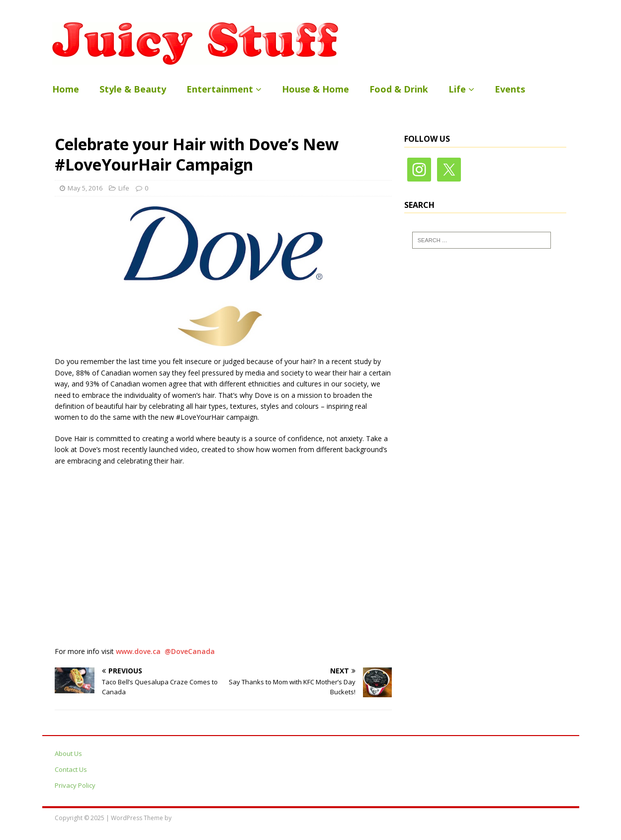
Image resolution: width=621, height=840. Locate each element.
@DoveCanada (190, 651)
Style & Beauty (133, 89)
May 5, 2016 (85, 188)
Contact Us (71, 769)
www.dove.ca (138, 651)
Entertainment (220, 89)
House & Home (315, 89)
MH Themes (190, 818)
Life (457, 89)
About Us (68, 753)
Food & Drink (399, 89)
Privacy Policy (75, 785)
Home (66, 89)
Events (510, 89)
